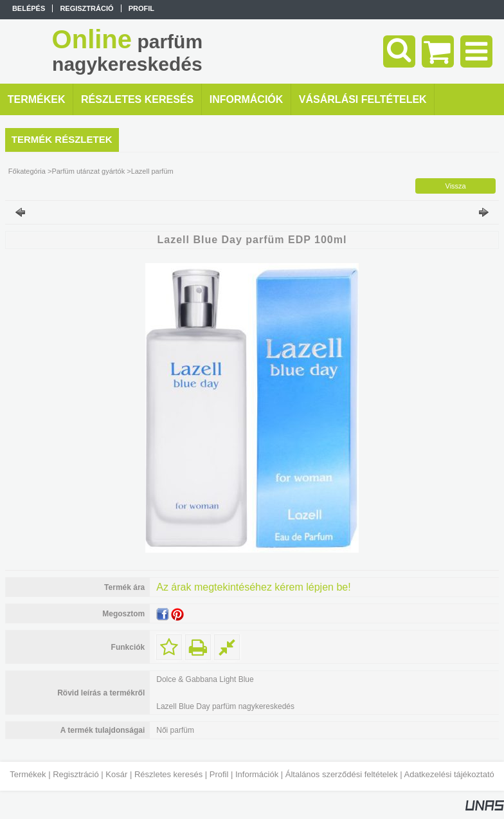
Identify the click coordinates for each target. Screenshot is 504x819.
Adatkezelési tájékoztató (449, 774)
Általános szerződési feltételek (342, 774)
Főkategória (27, 171)
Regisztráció (76, 774)
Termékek (28, 774)
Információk (257, 774)
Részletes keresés (168, 774)
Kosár (116, 774)
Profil (219, 774)
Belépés (29, 8)
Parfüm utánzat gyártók (88, 171)
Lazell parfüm (152, 171)
